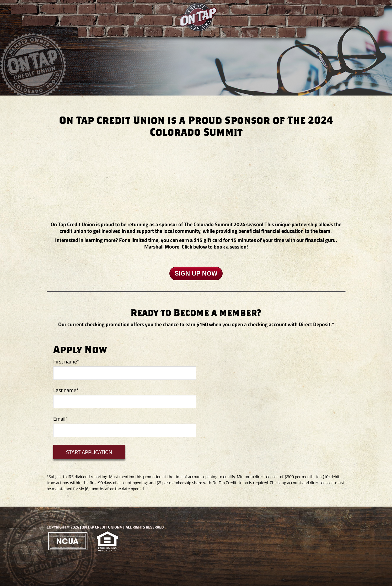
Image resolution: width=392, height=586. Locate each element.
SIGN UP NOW (196, 273)
